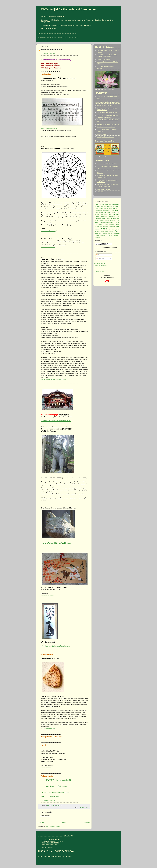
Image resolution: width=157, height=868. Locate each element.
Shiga (118, 227)
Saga (101, 227)
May (114, 218)
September (112, 227)
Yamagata (109, 235)
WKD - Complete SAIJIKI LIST (106, 105)
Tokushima (112, 231)
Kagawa (97, 217)
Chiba (97, 209)
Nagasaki (113, 221)
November (110, 223)
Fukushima (106, 211)
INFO (97, 214)
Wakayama (116, 233)
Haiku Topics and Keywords (51, 843)
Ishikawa (102, 215)
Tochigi (107, 231)
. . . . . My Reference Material (105, 137)
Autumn (103, 206)
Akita (110, 205)
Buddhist (108, 206)
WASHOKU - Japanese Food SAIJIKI (108, 124)
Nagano (107, 221)
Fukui (96, 211)
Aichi (106, 205)
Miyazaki (102, 221)
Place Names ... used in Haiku (106, 127)
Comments (100, 258)
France (118, 209)
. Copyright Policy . (99, 271)
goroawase (115, 210)
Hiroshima (102, 213)
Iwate (106, 215)
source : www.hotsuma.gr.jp (49, 231)
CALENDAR (116, 206)
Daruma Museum (48, 848)
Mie (118, 219)
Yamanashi (98, 237)
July (114, 214)
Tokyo (87, 807)
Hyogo (113, 213)
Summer (97, 231)
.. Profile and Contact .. (100, 265)
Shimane (97, 229)
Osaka (118, 224)
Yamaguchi (117, 235)
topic (96, 233)
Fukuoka (101, 211)
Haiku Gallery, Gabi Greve (50, 844)
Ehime (107, 209)
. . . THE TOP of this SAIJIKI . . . (52, 840)
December (102, 208)
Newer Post (41, 823)
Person (97, 227)
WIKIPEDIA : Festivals (103, 189)
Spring (118, 229)
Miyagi (97, 221)
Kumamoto (98, 219)
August (97, 206)
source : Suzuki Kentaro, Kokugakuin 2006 (54, 379)
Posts (99, 255)
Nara (118, 220)
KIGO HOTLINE (102, 134)
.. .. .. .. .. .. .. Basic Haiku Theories (107, 164)
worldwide (103, 235)
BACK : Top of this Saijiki (51, 796)
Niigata (104, 223)
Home (64, 823)
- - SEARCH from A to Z (104, 59)
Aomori (114, 205)
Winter (97, 235)
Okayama (106, 225)
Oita (96, 225)
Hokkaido (108, 212)
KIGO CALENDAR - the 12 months (107, 112)
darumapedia (101, 192)
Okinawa (112, 225)
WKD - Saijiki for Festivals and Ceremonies (69, 10)
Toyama (105, 233)
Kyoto (104, 218)
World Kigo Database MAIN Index (53, 841)
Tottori (100, 233)
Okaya (100, 225)
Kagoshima (104, 217)
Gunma (97, 213)
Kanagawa (112, 217)
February (112, 208)
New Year (81, 807)
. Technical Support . (99, 263)
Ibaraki (118, 213)
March (109, 218)
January (110, 215)
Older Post (87, 823)
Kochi (118, 217)
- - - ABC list (100, 204)
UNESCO (110, 233)
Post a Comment (45, 816)
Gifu (110, 211)
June (118, 214)
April (118, 204)
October (117, 222)
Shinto (104, 229)
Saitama (106, 227)
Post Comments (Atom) (53, 827)
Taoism (103, 231)
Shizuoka (112, 229)
